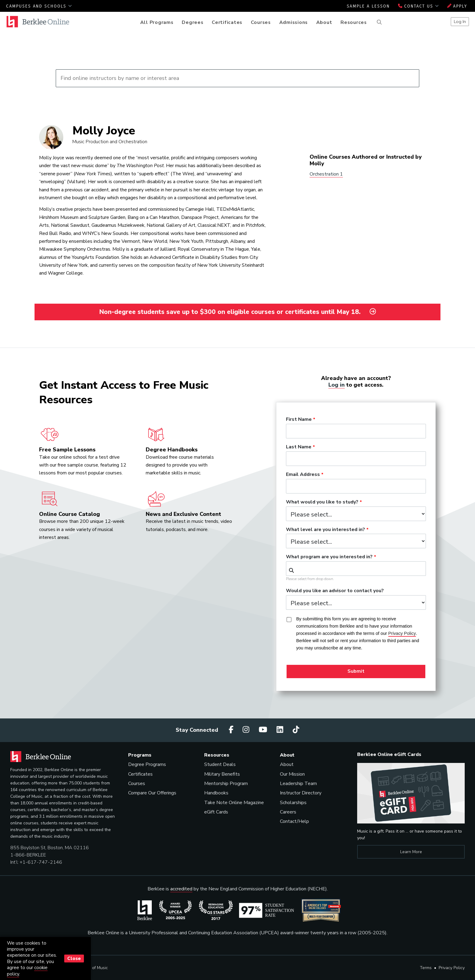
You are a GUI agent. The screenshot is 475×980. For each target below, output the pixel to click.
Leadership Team (298, 784)
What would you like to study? (322, 502)
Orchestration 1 (326, 174)
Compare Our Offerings (152, 793)
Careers (288, 812)
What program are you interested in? (329, 557)
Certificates (227, 22)
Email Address (303, 475)
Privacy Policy (452, 968)
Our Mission (292, 774)
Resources (354, 22)
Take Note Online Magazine (234, 803)
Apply (457, 6)
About (324, 22)
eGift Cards (216, 812)
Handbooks (216, 793)
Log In (460, 21)
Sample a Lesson (368, 6)
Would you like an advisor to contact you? (335, 591)
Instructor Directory (301, 793)
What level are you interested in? (326, 530)
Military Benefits (222, 774)
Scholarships (293, 803)
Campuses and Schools (39, 6)
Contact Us (419, 6)
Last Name (299, 447)
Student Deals (220, 764)
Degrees (193, 22)
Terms (426, 968)
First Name (299, 420)
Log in (337, 385)
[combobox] (356, 569)
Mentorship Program (226, 784)
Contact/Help (294, 821)
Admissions (294, 22)
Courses (261, 22)
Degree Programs (147, 764)
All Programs (157, 22)
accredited (181, 889)
